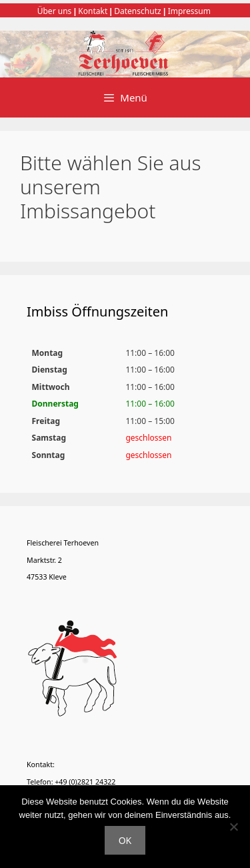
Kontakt (93, 11)
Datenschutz (137, 11)
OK (125, 840)
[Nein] (233, 827)
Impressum (189, 11)
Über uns (55, 11)
